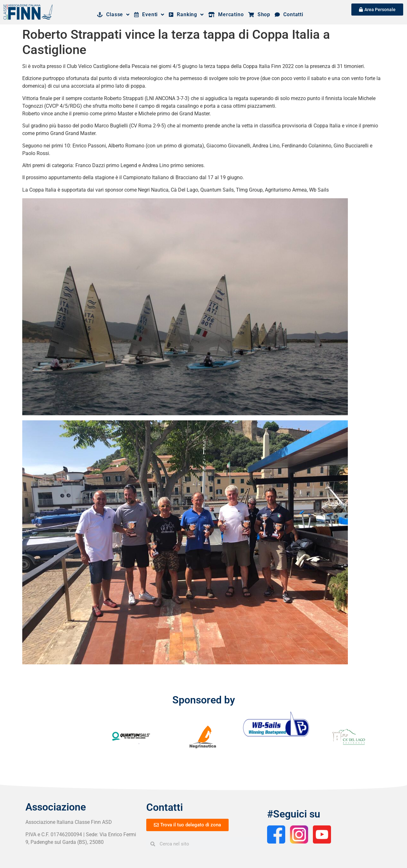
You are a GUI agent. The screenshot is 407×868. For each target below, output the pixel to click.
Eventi (149, 15)
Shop (259, 14)
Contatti (289, 14)
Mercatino (226, 14)
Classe (113, 15)
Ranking (186, 15)
